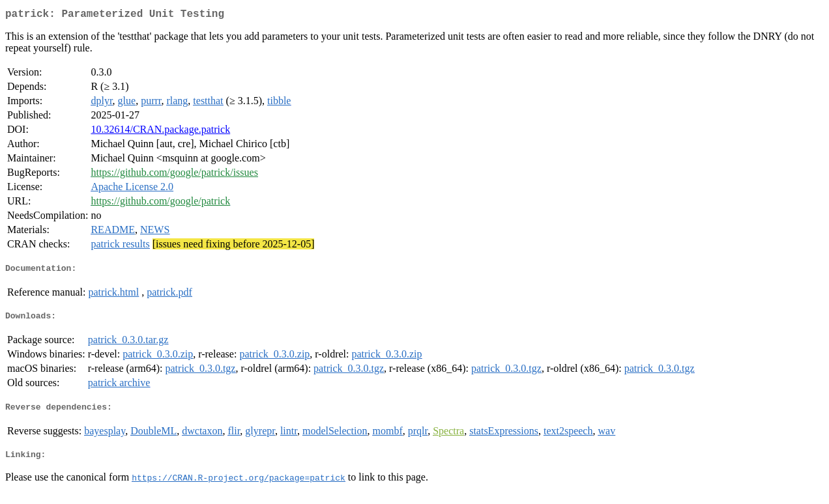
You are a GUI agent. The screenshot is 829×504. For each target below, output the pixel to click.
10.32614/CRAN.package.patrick (160, 132)
